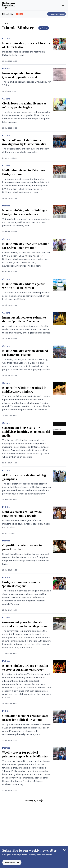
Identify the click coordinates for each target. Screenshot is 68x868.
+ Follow (44, 28)
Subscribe (12, 862)
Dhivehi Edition (8, 14)
